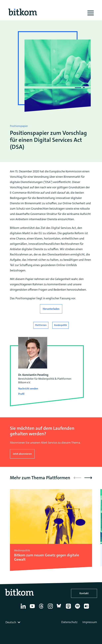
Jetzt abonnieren (22, 454)
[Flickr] (87, 609)
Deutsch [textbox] (11, 622)
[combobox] (13, 622)
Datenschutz (69, 622)
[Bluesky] (60, 609)
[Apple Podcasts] (69, 609)
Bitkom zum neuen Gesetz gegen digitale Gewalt (47, 557)
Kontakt (84, 593)
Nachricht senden (28, 389)
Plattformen (41, 325)
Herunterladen (51, 309)
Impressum (90, 622)
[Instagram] (51, 609)
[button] (88, 478)
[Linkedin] (24, 609)
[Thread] (42, 609)
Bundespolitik (61, 325)
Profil (21, 394)
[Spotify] (78, 609)
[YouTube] (33, 609)
